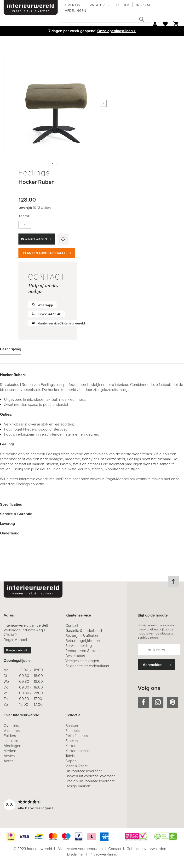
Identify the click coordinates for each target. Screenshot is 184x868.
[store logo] (31, 7)
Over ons (74, 5)
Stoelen (72, 741)
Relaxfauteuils (77, 736)
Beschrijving (11, 349)
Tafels (70, 756)
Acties (9, 761)
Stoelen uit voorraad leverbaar (90, 781)
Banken (72, 726)
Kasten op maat (78, 751)
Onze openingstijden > (116, 31)
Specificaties (11, 504)
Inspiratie (145, 5)
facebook (143, 702)
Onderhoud (10, 533)
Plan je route (14, 650)
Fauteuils (73, 731)
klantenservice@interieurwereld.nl (63, 323)
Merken (10, 751)
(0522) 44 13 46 (49, 314)
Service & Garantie (16, 514)
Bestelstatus (75, 656)
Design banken (78, 786)
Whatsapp (45, 305)
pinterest (172, 702)
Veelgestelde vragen (82, 661)
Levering (7, 524)
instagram (158, 702)
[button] (53, 163)
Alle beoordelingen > (36, 808)
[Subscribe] (156, 665)
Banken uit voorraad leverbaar (90, 776)
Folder (123, 5)
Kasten (71, 746)
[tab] (92, 349)
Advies (9, 756)
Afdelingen (75, 11)
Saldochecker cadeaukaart (87, 666)
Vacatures (99, 5)
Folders (10, 736)
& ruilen (83, 651)
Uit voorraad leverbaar (83, 771)
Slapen (71, 761)
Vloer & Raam (77, 766)
